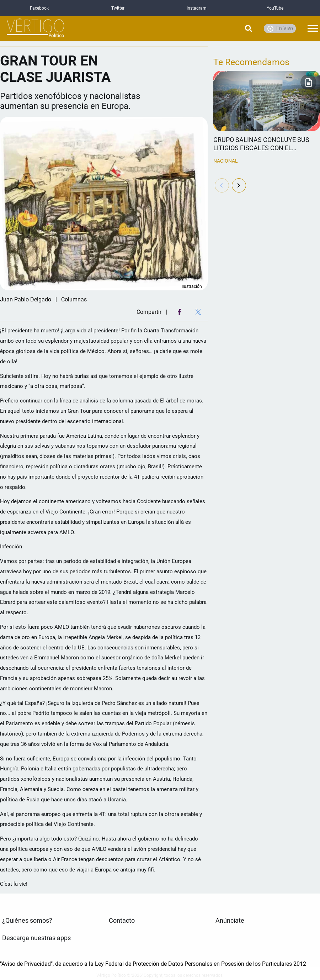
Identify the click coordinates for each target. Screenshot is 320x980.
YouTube (275, 8)
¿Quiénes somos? (27, 921)
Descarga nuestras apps (36, 938)
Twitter (118, 8)
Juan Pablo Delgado (26, 299)
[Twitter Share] (198, 312)
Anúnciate (230, 921)
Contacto (122, 921)
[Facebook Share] (179, 312)
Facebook (39, 8)
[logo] (36, 29)
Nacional (226, 161)
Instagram (197, 8)
